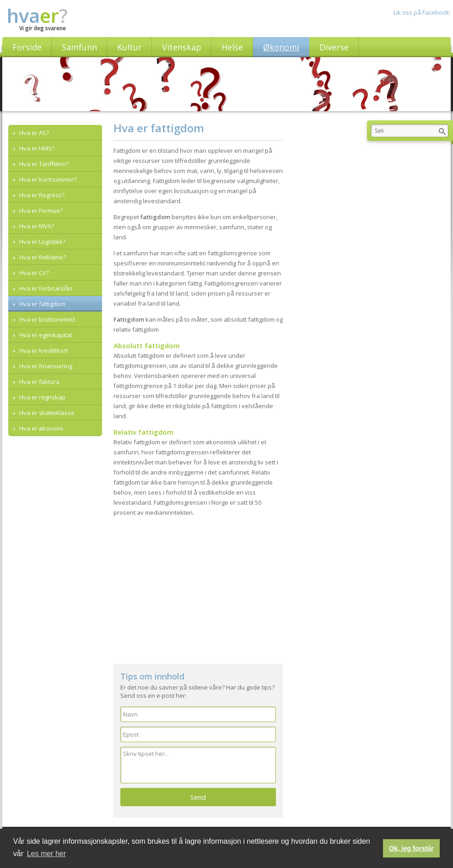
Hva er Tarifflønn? (43, 164)
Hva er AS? (33, 133)
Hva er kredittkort (43, 350)
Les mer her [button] (46, 854)
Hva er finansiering (45, 366)
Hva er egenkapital (45, 335)
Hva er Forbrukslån (45, 288)
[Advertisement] (198, 586)
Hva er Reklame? (42, 257)
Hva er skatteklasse (46, 413)
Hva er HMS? (36, 148)
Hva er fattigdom (42, 304)
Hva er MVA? (36, 226)
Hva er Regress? (41, 195)
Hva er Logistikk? (42, 242)
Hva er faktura (39, 382)
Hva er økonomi (40, 428)
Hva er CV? (33, 273)
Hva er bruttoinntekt (46, 319)
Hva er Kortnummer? (47, 179)
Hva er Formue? (40, 210)
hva (37, 15)
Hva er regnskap (42, 397)
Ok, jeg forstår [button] (411, 848)
